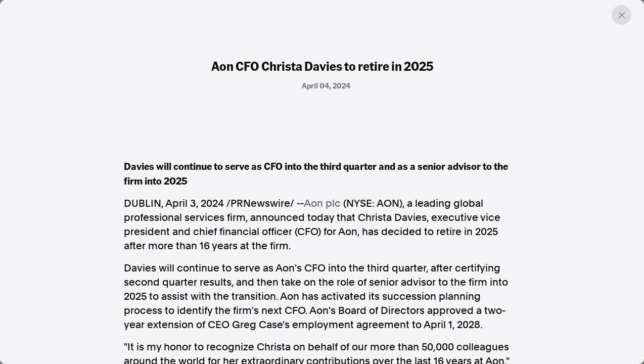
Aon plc (322, 203)
